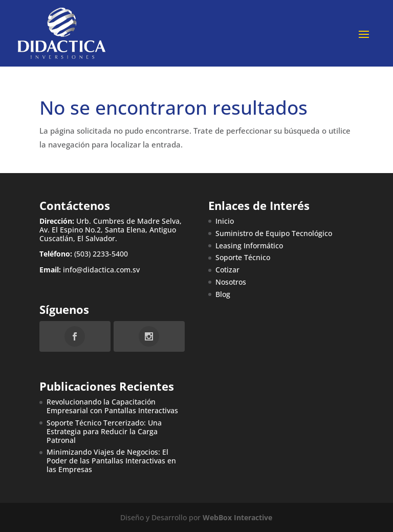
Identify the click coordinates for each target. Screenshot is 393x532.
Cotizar (227, 270)
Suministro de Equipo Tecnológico (274, 233)
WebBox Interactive (237, 517)
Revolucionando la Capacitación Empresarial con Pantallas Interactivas (112, 406)
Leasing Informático (249, 246)
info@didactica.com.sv (101, 270)
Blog (223, 294)
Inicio (225, 221)
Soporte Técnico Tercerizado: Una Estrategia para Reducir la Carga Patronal (104, 431)
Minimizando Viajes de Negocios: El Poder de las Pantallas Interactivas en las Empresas (111, 461)
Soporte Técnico (243, 257)
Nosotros (231, 282)
